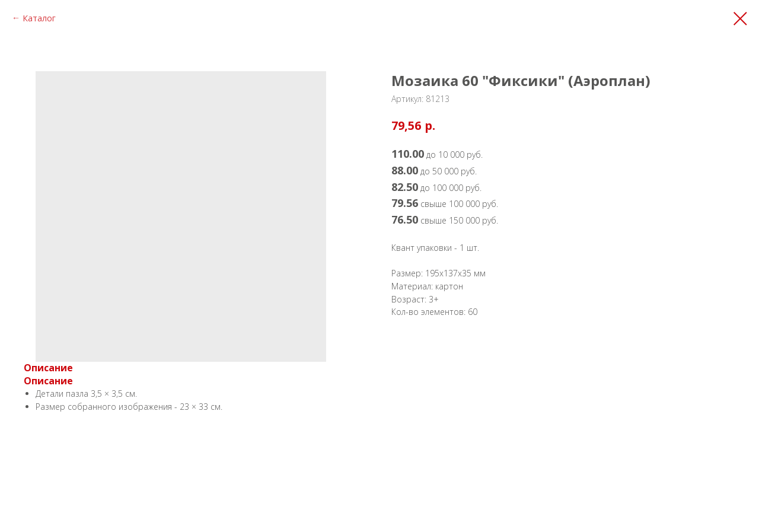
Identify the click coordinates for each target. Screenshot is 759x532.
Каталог (39, 18)
